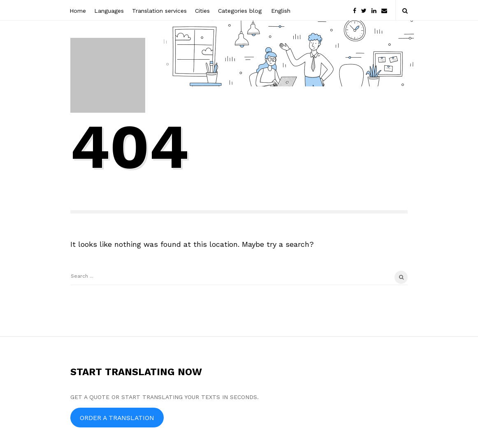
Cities (202, 11)
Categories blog (240, 11)
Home (78, 11)
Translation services (159, 11)
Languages (109, 11)
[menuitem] (280, 10)
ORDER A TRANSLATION (117, 418)
